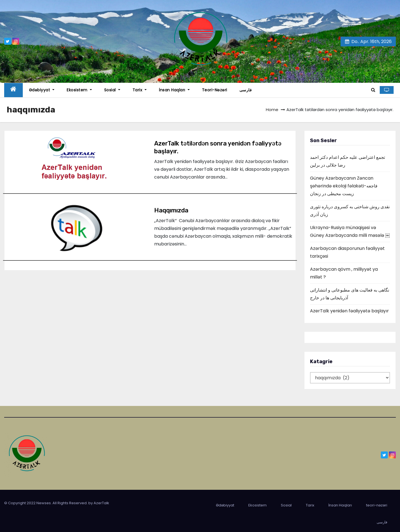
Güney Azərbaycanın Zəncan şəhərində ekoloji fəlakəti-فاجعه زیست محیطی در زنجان (344, 186)
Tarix (140, 90)
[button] (373, 90)
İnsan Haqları (174, 90)
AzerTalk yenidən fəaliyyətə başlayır (349, 311)
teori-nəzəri (215, 90)
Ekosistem (79, 90)
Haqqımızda (171, 210)
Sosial (112, 90)
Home (272, 110)
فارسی (246, 90)
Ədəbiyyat (42, 90)
